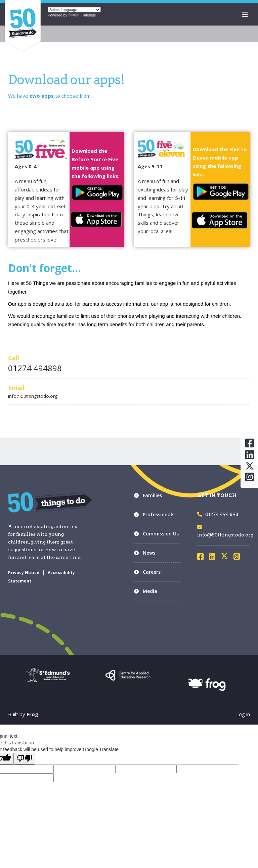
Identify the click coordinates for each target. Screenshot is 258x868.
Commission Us (161, 534)
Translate (82, 15)
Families (152, 495)
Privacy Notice (24, 573)
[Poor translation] (25, 759)
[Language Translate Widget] (74, 10)
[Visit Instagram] (239, 558)
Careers (152, 572)
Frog (32, 714)
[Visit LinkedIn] (214, 558)
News (149, 553)
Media (150, 591)
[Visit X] (227, 558)
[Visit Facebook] (203, 558)
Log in (243, 714)
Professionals (159, 514)
